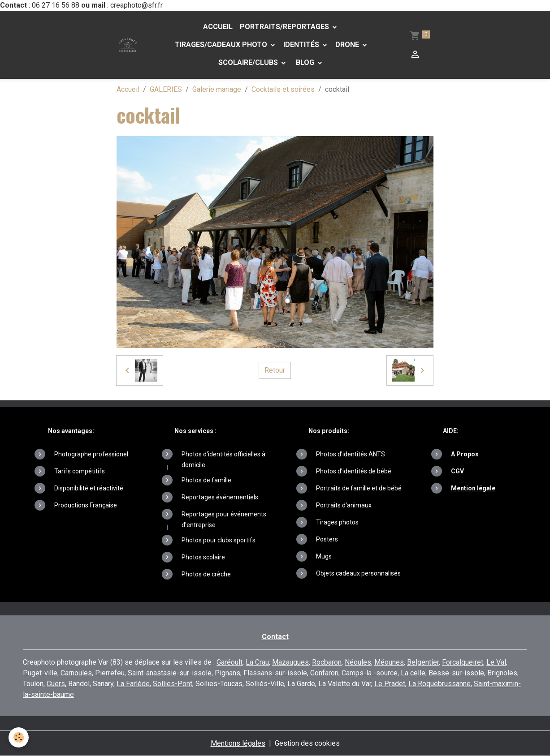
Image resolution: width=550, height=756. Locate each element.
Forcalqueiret (463, 662)
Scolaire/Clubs (249, 62)
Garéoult (230, 662)
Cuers (56, 684)
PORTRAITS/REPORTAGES (285, 27)
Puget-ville (40, 673)
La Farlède (133, 684)
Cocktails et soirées (283, 89)
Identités (302, 45)
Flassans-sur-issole (275, 673)
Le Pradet (390, 684)
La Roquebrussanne (440, 684)
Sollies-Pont (173, 684)
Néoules (358, 662)
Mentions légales (238, 743)
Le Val (496, 662)
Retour (275, 370)
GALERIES (166, 89)
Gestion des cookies (307, 743)
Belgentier (423, 662)
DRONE (348, 45)
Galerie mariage (217, 89)
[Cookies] (19, 737)
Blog (305, 62)
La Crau (257, 662)
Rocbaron (327, 662)
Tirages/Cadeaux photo (221, 45)
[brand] (128, 45)
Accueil (218, 27)
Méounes (389, 662)
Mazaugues (290, 662)
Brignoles (502, 673)
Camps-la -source (370, 673)
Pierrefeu (110, 673)
